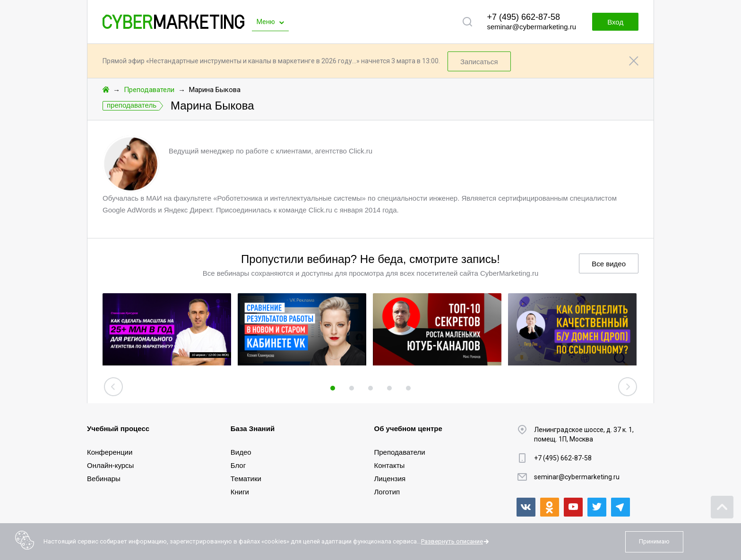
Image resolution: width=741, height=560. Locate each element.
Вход (615, 22)
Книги (240, 492)
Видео (241, 452)
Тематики (246, 479)
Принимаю (654, 541)
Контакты (390, 465)
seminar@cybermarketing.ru (531, 27)
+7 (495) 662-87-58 (523, 17)
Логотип (387, 492)
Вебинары (104, 479)
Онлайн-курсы (110, 465)
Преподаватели (149, 90)
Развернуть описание (452, 541)
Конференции (110, 452)
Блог (238, 465)
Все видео (609, 264)
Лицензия (390, 479)
